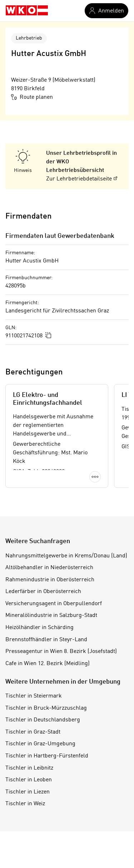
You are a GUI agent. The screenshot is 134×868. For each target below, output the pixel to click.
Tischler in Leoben (29, 780)
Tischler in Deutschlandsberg (43, 720)
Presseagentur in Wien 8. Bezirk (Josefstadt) (61, 652)
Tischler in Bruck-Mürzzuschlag (46, 708)
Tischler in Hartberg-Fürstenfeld (47, 756)
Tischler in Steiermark (34, 696)
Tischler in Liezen (28, 792)
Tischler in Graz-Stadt (33, 732)
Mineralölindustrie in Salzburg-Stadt (51, 616)
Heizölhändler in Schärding (39, 628)
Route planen (32, 97)
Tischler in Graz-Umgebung (40, 744)
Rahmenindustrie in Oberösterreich (50, 580)
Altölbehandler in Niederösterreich (49, 568)
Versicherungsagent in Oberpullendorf (54, 604)
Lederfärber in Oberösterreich (43, 592)
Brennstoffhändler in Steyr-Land (46, 640)
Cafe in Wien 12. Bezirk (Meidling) (48, 664)
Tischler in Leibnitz (29, 768)
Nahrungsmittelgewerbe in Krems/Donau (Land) (66, 556)
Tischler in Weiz (25, 804)
